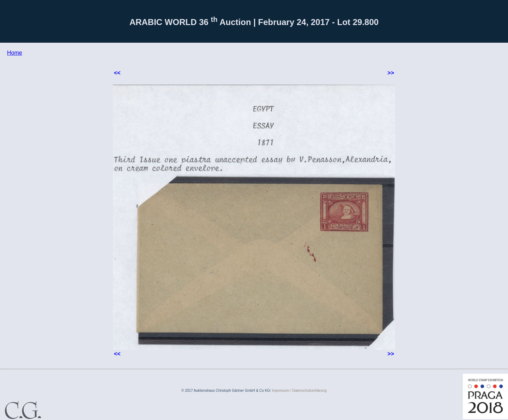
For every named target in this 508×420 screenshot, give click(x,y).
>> (391, 73)
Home (15, 53)
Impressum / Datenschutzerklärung (299, 391)
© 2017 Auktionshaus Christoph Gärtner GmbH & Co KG (226, 391)
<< (117, 73)
